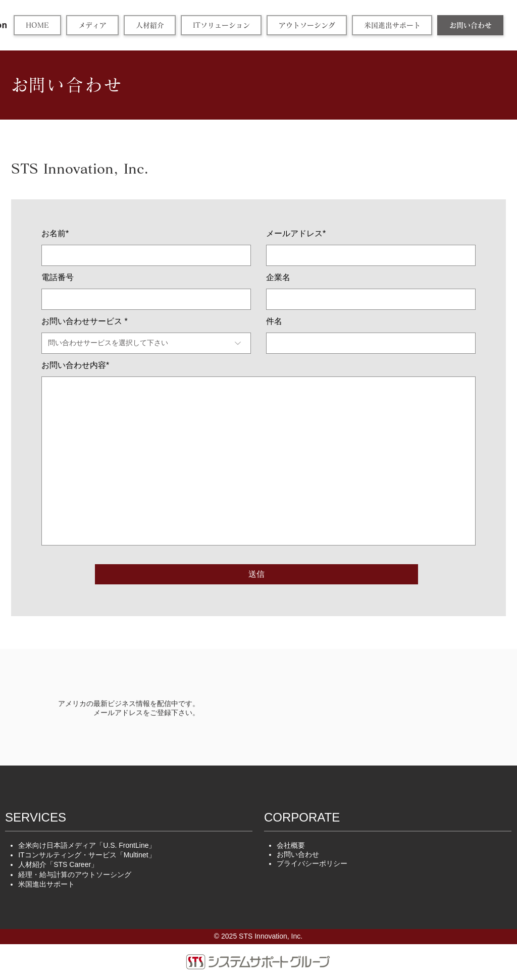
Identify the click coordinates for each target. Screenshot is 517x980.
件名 (274, 321)
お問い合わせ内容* (75, 365)
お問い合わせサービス (82, 321)
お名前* (55, 234)
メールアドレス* (296, 234)
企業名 (278, 278)
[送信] (256, 574)
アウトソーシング (75, 875)
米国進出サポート (46, 884)
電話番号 (58, 278)
